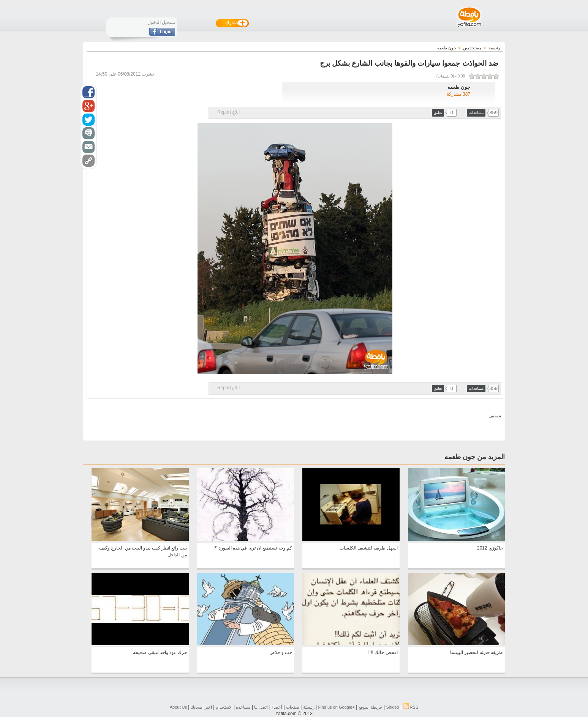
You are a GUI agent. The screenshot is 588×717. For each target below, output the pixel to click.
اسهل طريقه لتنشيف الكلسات (369, 548)
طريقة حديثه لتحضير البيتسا (477, 652)
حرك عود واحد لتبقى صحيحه (160, 652)
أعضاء (277, 707)
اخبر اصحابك (201, 707)
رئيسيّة (309, 707)
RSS (411, 707)
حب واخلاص (281, 652)
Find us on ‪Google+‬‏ (337, 707)
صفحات (293, 707)
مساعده (243, 707)
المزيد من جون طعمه (475, 457)
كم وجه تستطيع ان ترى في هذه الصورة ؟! (253, 548)
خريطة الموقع (371, 707)
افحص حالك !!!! (383, 652)
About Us (178, 707)
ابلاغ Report (228, 112)
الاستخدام (224, 707)
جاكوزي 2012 (490, 548)
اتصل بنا (261, 707)
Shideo (392, 707)
